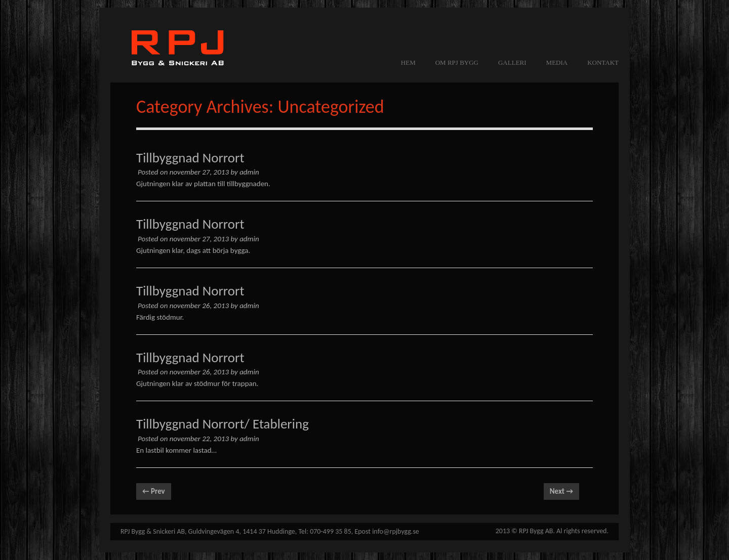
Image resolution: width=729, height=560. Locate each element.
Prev (154, 491)
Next (561, 491)
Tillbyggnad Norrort (190, 158)
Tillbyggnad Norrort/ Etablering (222, 424)
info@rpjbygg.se (396, 531)
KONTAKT (603, 62)
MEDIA (557, 62)
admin (249, 172)
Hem (408, 62)
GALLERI (512, 62)
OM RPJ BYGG (457, 62)
